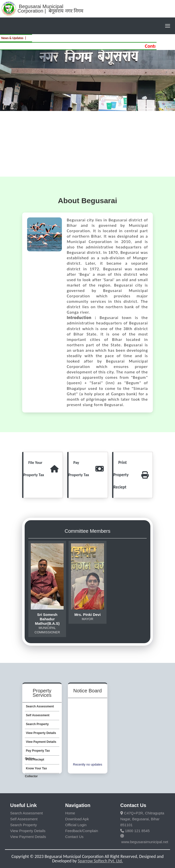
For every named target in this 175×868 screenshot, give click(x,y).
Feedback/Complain (82, 831)
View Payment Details (28, 837)
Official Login (76, 825)
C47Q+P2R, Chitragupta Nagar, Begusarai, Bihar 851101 (142, 819)
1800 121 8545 (135, 831)
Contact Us (74, 837)
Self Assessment (24, 819)
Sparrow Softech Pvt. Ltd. (100, 861)
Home (70, 813)
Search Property (23, 825)
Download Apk (77, 819)
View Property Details (28, 831)
